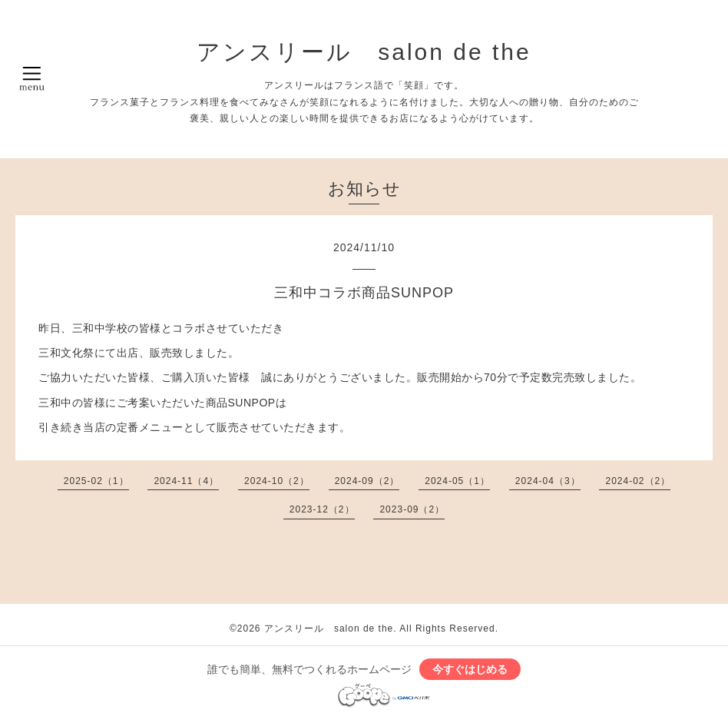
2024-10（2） (277, 481)
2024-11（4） (186, 481)
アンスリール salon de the (364, 52)
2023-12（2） (322, 509)
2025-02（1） (96, 481)
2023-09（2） (412, 509)
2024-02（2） (638, 481)
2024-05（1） (457, 481)
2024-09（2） (367, 481)
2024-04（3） (548, 481)
